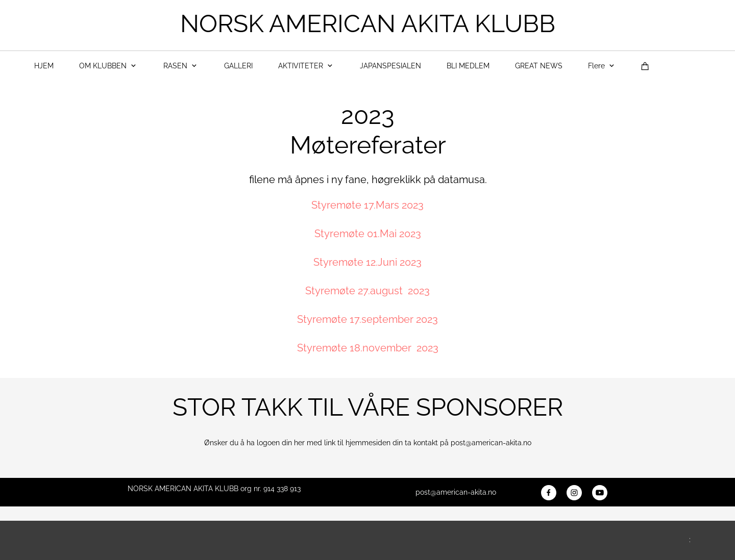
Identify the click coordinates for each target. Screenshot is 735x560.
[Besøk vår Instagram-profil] (574, 493)
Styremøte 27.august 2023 (367, 291)
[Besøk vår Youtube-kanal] (600, 493)
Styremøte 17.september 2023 (367, 319)
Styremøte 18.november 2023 (368, 348)
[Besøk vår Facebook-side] (549, 493)
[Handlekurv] (645, 66)
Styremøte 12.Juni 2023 (367, 262)
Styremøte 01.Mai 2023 (368, 234)
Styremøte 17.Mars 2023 (367, 205)
